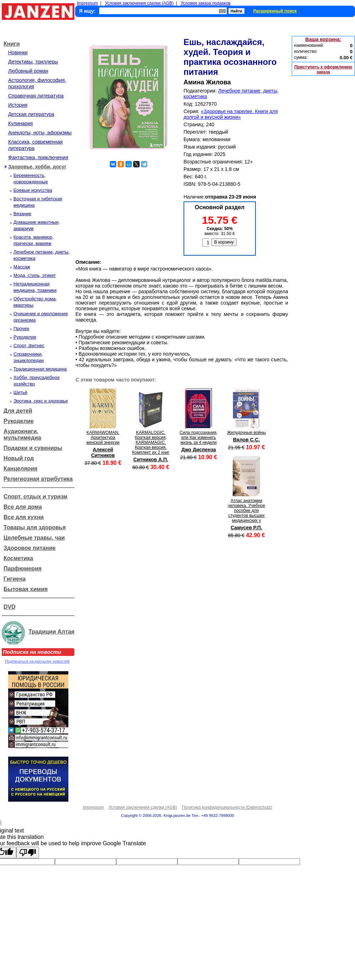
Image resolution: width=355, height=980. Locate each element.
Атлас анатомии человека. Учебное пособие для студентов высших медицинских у (246, 511)
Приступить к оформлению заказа (323, 69)
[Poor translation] (28, 853)
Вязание (22, 214)
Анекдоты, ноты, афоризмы (40, 133)
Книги (12, 44)
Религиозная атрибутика (38, 479)
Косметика (18, 558)
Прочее (21, 328)
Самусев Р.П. (246, 528)
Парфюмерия (22, 569)
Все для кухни (24, 517)
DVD (10, 607)
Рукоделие (25, 337)
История (18, 105)
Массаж (22, 267)
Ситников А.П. (151, 460)
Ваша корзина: (323, 39)
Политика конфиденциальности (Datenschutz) (227, 807)
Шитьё (20, 392)
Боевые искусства (33, 190)
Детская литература (31, 114)
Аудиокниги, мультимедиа (22, 435)
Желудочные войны (247, 433)
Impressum (87, 3)
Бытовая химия (26, 589)
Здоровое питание (30, 548)
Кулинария (21, 123)
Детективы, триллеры (33, 62)
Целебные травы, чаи (34, 538)
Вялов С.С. (246, 440)
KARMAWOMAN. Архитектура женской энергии (103, 438)
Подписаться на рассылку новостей (37, 661)
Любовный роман (28, 71)
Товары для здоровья (35, 527)
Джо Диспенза (199, 450)
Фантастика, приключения (38, 157)
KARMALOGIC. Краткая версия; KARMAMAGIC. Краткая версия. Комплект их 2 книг (151, 442)
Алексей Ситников (103, 452)
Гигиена (15, 579)
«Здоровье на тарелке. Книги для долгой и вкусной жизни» (231, 114)
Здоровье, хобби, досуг (37, 167)
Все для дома (23, 507)
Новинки (18, 52)
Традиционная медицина (40, 369)
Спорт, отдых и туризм (35, 497)
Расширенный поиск (275, 11)
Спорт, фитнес (29, 346)
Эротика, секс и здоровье (41, 401)
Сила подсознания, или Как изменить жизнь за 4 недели (199, 438)
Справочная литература (36, 96)
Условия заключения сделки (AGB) (139, 3)
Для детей (18, 411)
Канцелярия (21, 469)
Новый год (19, 458)
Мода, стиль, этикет (35, 275)
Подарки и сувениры (33, 448)
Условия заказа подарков (206, 3)
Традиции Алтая (51, 632)
